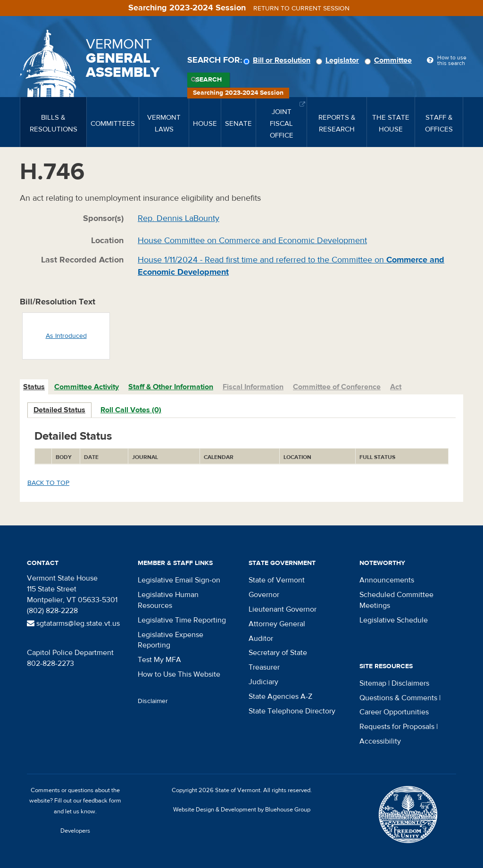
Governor (264, 595)
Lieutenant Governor (283, 609)
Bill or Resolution (278, 60)
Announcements (387, 580)
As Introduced (66, 336)
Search (209, 80)
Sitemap (373, 683)
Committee (390, 60)
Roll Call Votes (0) (131, 410)
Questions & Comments (398, 698)
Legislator (339, 60)
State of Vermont (277, 580)
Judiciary (263, 682)
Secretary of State (278, 653)
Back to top (48, 483)
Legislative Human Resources (168, 600)
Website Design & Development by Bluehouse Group (242, 810)
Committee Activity (87, 387)
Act (396, 387)
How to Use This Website (179, 674)
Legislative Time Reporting (182, 620)
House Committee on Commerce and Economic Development (252, 241)
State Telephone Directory (292, 711)
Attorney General (277, 624)
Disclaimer (153, 701)
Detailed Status (59, 410)
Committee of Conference (337, 387)
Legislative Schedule (394, 620)
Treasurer (264, 667)
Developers (75, 831)
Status (34, 387)
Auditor (261, 639)
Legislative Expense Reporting (171, 640)
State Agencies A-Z (280, 696)
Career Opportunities (394, 712)
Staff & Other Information (171, 387)
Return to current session (301, 8)
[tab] (34, 387)
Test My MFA (159, 660)
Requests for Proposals (397, 727)
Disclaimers (410, 683)
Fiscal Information (253, 387)
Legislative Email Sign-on (179, 580)
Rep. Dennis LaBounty (179, 218)
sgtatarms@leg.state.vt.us (73, 623)
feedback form (102, 801)
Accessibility (380, 741)
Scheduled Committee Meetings (396, 600)
